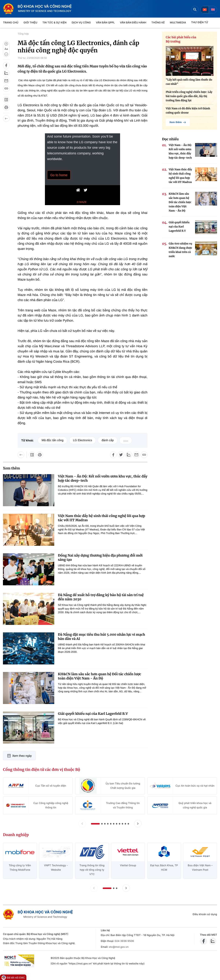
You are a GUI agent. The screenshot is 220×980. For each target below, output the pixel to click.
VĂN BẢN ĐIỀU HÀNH (133, 23)
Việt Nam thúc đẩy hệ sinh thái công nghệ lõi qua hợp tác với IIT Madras (102, 518)
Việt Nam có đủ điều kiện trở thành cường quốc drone (188, 111)
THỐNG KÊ (158, 23)
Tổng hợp (23, 34)
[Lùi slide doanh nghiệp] (94, 888)
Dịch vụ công (81, 23)
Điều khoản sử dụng (205, 914)
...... (126, 440)
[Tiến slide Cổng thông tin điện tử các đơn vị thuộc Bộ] (138, 824)
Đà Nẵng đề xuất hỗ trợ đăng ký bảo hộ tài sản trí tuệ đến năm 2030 (101, 597)
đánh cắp (108, 440)
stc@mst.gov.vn (119, 947)
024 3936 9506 (124, 941)
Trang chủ (11, 23)
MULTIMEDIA (178, 23)
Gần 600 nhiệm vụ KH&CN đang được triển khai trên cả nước (180, 250)
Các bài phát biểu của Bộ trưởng (181, 39)
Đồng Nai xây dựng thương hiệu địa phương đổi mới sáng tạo (100, 557)
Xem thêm (178, 122)
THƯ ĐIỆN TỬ (200, 22)
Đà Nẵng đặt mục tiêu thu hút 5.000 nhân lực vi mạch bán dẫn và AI (101, 637)
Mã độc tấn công (53, 440)
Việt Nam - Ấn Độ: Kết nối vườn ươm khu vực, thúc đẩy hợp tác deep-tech (103, 478)
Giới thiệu (30, 23)
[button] (95, 824)
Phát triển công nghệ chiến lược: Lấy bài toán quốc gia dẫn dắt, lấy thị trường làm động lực (189, 96)
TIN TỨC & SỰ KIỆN (54, 23)
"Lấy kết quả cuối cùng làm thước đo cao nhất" (189, 82)
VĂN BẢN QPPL (105, 23)
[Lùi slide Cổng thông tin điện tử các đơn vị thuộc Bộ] (82, 824)
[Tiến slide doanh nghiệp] (126, 888)
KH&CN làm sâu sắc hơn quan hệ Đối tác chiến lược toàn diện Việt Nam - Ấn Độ (100, 676)
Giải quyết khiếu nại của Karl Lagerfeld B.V (93, 714)
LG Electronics (82, 440)
